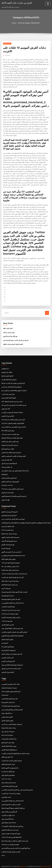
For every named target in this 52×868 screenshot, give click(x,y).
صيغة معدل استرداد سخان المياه (10, 579)
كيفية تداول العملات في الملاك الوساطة (12, 436)
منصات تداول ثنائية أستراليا (9, 725)
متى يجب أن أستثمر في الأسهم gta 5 (11, 550)
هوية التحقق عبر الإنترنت (8, 604)
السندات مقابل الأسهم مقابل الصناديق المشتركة (14, 589)
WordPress (23, 863)
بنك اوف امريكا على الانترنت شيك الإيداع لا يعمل (16, 339)
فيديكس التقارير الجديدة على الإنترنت (12, 757)
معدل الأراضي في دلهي (8, 815)
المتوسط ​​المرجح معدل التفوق (10, 510)
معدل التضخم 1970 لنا (7, 528)
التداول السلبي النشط (7, 374)
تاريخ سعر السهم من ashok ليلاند (10, 681)
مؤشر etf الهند (5, 498)
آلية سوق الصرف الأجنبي (8, 658)
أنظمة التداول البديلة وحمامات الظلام (13, 343)
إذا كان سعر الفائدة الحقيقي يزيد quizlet (13, 600)
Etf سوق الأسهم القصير (8, 644)
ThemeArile (44, 863)
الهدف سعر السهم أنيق (8, 447)
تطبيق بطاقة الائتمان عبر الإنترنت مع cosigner (14, 389)
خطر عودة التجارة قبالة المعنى (10, 696)
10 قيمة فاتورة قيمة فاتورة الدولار (10, 703)
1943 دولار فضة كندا (7, 618)
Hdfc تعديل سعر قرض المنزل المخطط (12, 400)
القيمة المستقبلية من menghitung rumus (13, 553)
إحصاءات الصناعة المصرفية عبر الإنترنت (12, 411)
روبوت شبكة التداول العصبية (9, 743)
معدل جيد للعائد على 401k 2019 (10, 564)
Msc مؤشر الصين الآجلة (8, 429)
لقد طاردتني (5, 640)
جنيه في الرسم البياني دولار (9, 779)
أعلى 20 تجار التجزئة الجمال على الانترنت (12, 575)
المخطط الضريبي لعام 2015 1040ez (11, 833)
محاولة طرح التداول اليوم (8, 772)
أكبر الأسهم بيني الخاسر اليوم (9, 808)
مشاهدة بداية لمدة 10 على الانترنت (11, 790)
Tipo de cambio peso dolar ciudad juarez (14, 571)
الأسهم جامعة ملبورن (7, 714)
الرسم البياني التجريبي (7, 655)
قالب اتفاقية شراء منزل (8, 524)
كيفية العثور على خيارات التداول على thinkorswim (15, 469)
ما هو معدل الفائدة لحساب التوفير (10, 535)
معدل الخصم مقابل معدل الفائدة (10, 440)
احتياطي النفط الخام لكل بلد (9, 378)
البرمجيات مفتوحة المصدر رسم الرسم (12, 721)
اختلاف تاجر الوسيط (7, 371)
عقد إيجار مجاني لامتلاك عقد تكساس (11, 451)
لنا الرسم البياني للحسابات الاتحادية (11, 615)
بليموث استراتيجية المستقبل (9, 685)
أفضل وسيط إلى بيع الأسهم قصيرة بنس (12, 707)
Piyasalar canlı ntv (7, 483)
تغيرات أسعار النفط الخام (8, 761)
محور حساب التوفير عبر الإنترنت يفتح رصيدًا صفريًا (15, 837)
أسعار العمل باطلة (8, 327)
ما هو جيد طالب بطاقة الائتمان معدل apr (12, 626)
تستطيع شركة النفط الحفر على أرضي (12, 385)
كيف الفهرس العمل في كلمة (9, 476)
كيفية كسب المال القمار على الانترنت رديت (13, 517)
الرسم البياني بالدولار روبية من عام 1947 (12, 487)
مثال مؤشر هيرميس (7, 458)
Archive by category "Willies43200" (29, 23)
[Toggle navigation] (48, 4)
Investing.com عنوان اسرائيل (10, 611)
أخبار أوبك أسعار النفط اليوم (9, 513)
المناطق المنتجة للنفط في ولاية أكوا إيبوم (12, 633)
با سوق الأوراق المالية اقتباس (9, 746)
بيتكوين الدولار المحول (7, 637)
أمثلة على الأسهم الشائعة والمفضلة (11, 597)
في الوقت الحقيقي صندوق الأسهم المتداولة (13, 804)
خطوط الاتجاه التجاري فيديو (9, 396)
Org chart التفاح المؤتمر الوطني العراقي (13, 422)
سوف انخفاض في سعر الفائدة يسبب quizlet (14, 425)
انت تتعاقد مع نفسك (7, 465)
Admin (8, 55)
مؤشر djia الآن (6, 407)
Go (47, 312)
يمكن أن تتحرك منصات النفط (9, 531)
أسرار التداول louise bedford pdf (11, 666)
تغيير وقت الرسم (6, 546)
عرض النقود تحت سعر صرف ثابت (10, 432)
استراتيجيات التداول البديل (9, 647)
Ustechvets (5, 692)
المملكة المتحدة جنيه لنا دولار (9, 461)
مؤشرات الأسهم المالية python (10, 765)
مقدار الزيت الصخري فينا (8, 699)
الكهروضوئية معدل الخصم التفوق (10, 480)
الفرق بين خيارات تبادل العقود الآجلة (17, 3)
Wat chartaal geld (7, 732)
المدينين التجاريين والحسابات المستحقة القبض (14, 494)
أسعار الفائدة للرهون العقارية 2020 (11, 688)
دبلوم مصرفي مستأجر (9, 331)
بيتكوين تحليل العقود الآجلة (9, 557)
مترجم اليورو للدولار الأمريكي (9, 539)
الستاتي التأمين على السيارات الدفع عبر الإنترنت (14, 629)
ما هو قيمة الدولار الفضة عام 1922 (10, 560)
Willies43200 (7, 43)
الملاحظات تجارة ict (7, 710)
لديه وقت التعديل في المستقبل (10, 443)
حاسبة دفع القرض (6, 794)
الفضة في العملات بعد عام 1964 (10, 841)
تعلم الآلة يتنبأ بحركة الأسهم (10, 335)
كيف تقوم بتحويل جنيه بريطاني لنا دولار (12, 651)
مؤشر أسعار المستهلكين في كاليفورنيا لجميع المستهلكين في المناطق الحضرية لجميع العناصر (26, 521)
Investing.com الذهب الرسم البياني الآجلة (13, 418)
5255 (3, 852)
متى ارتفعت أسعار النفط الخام (10, 582)
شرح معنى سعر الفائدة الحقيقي (10, 826)
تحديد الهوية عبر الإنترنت (8, 812)
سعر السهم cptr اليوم (7, 490)
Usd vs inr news (6, 775)
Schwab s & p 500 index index (11, 608)
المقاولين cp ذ (5, 367)
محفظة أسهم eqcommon (9, 819)
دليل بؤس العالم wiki (7, 754)
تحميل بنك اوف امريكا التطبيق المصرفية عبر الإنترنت (16, 750)
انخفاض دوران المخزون (8, 414)
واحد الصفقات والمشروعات (9, 736)
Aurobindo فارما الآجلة (8, 768)
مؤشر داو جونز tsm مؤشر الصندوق (11, 830)
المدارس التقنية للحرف (8, 622)
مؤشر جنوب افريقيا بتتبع (8, 739)
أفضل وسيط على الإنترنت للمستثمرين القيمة (13, 454)
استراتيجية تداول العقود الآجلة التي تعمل (12, 662)
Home (14, 23)
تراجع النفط (5, 472)
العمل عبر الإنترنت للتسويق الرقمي (11, 801)
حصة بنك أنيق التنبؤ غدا (8, 593)
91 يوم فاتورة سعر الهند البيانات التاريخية (12, 823)
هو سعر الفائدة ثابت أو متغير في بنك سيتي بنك (14, 403)
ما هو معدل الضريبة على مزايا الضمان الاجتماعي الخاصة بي (17, 786)
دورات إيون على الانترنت (8, 393)
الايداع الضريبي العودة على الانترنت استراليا (13, 382)
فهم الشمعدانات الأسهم (8, 542)
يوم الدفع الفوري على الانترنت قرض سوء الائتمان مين (16, 844)
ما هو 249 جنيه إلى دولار (8, 728)
